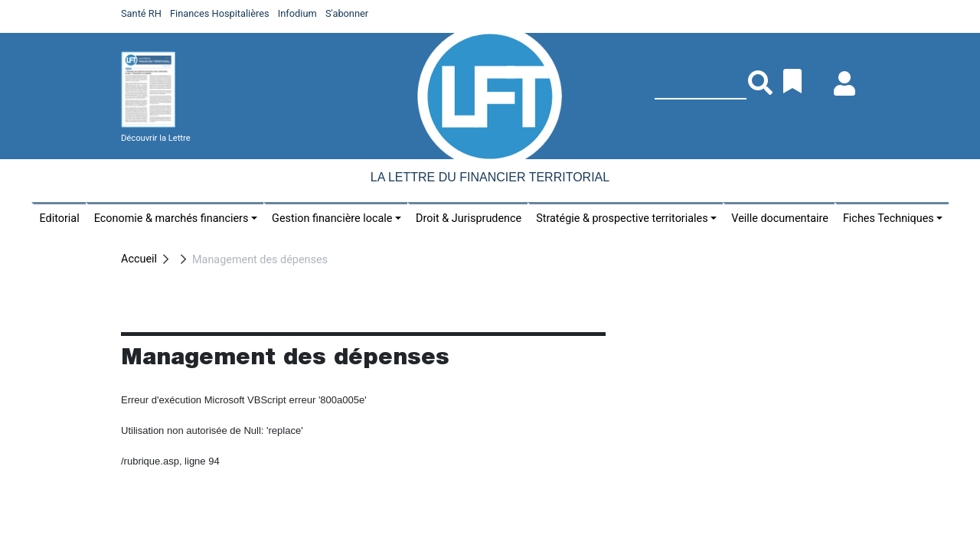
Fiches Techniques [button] (889, 218)
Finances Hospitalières (220, 13)
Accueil (139, 259)
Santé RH (141, 13)
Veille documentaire (780, 218)
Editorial (60, 218)
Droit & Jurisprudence (469, 218)
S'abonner (347, 13)
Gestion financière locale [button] (332, 218)
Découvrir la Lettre (156, 138)
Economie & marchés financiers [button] (171, 218)
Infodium (297, 13)
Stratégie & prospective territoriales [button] (622, 218)
